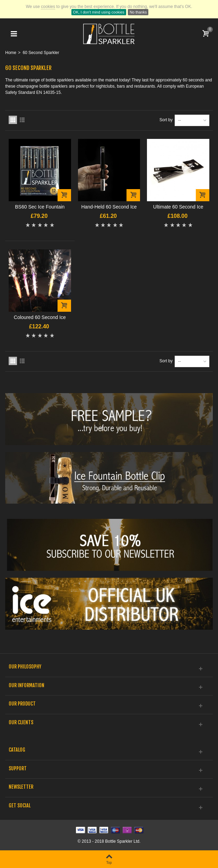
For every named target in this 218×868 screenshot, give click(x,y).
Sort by (166, 120)
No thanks (138, 12)
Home (11, 53)
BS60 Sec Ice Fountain (40, 207)
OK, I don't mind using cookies (99, 12)
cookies (48, 7)
